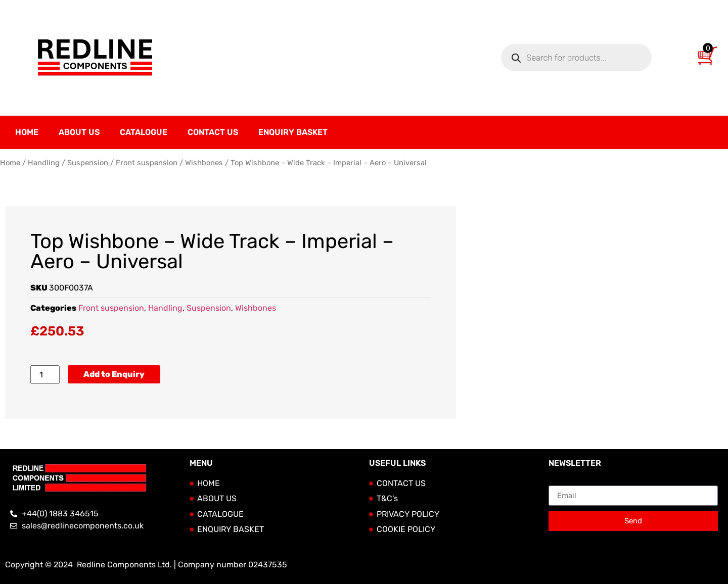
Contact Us (213, 132)
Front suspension (147, 163)
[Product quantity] (45, 375)
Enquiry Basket (293, 132)
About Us (79, 132)
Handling (44, 163)
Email (559, 481)
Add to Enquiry (114, 374)
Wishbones (204, 163)
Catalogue (144, 132)
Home (27, 132)
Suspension (88, 163)
